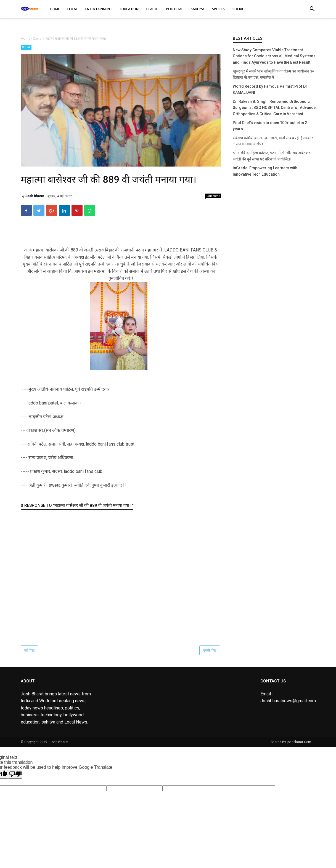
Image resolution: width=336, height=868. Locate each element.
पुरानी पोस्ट (210, 650)
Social (26, 47)
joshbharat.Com (299, 742)
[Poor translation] (15, 774)
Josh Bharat (59, 742)
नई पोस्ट (29, 650)
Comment (213, 196)
